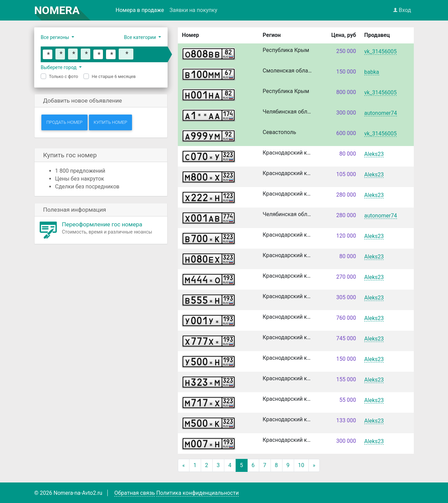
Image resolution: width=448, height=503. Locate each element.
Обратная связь (135, 493)
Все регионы (56, 37)
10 (301, 465)
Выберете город (59, 67)
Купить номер (110, 122)
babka (372, 72)
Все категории (141, 37)
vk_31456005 (380, 52)
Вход (402, 10)
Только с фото (63, 76)
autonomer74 (381, 113)
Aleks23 (374, 154)
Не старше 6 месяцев (114, 76)
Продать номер (64, 122)
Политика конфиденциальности (197, 493)
